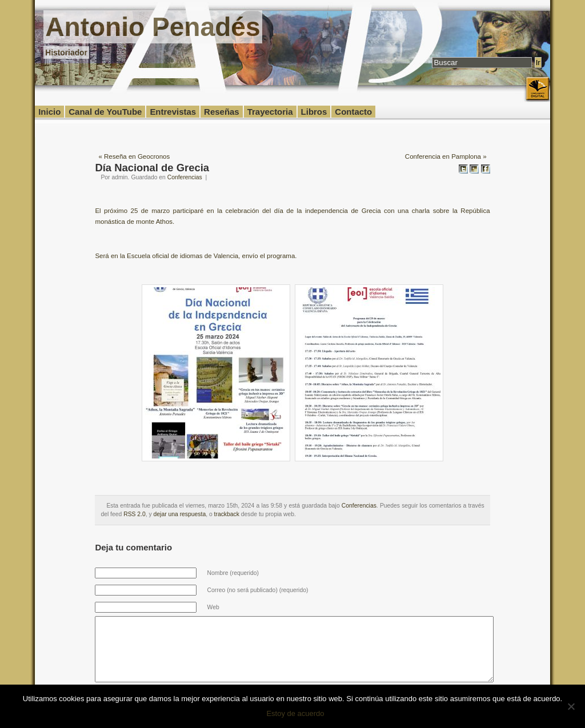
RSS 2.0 (135, 514)
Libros (314, 112)
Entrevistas (173, 112)
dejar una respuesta (180, 514)
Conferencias (185, 177)
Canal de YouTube (105, 112)
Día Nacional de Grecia (152, 168)
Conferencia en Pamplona (443, 156)
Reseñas (222, 112)
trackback (227, 514)
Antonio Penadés (153, 27)
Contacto (353, 112)
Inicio (49, 112)
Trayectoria (270, 112)
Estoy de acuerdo (295, 713)
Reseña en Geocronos (137, 156)
